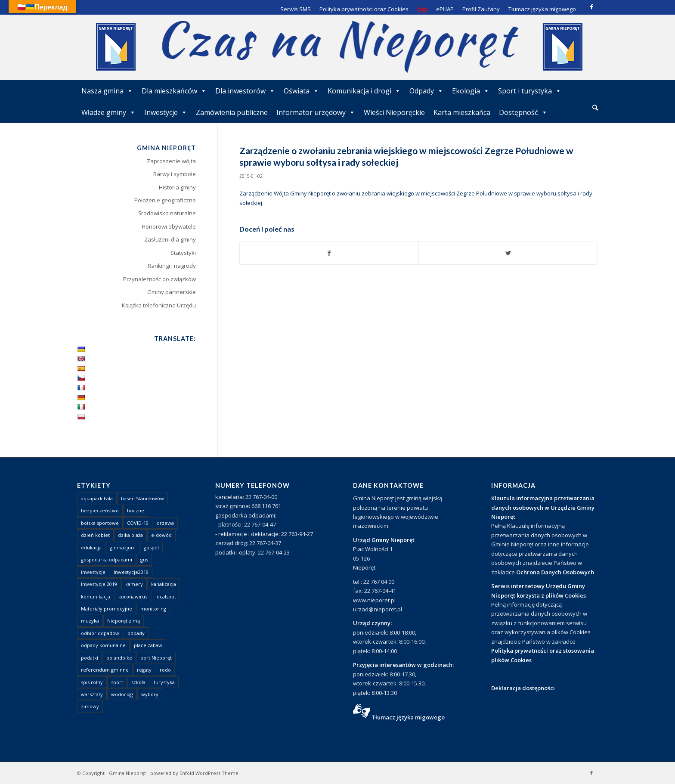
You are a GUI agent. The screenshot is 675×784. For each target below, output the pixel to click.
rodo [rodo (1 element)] (165, 670)
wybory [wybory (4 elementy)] (150, 694)
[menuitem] (595, 108)
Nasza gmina (107, 91)
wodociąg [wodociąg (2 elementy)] (122, 694)
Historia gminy (177, 187)
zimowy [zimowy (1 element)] (90, 706)
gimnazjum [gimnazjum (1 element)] (123, 547)
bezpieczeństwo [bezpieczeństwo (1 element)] (100, 510)
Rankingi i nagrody (172, 266)
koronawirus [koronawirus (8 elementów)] (133, 597)
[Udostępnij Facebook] (329, 253)
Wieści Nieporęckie (394, 112)
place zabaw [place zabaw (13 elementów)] (148, 645)
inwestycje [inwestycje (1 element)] (93, 572)
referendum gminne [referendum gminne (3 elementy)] (105, 670)
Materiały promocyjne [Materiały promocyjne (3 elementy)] (107, 609)
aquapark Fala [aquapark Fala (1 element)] (97, 498)
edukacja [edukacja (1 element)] (91, 547)
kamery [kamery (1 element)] (134, 584)
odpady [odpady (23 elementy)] (136, 633)
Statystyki (183, 253)
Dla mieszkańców (174, 91)
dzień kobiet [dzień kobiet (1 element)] (95, 535)
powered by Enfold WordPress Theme (194, 773)
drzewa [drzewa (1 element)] (165, 523)
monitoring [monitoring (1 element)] (153, 609)
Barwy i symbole (175, 174)
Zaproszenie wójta (171, 161)
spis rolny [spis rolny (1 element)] (92, 682)
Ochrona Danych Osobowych (555, 572)
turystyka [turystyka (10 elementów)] (164, 682)
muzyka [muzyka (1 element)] (90, 621)
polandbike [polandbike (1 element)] (119, 658)
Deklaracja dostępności (523, 688)
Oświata (301, 91)
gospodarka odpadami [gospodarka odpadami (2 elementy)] (107, 559)
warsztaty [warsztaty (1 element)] (92, 694)
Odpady (426, 91)
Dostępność (523, 112)
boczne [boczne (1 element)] (136, 510)
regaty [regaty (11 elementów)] (144, 670)
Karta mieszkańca (462, 112)
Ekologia (471, 91)
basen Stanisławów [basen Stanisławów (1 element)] (142, 498)
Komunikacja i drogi (364, 91)
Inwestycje (166, 112)
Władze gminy (108, 112)
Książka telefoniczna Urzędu (159, 305)
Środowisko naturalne (167, 213)
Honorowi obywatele (169, 226)
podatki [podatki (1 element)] (90, 658)
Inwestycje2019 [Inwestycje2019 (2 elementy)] (131, 572)
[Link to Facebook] (591, 6)
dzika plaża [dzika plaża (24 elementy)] (130, 535)
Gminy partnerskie (172, 292)
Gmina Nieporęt (127, 773)
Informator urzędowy (316, 112)
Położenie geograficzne (165, 200)
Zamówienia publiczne (232, 112)
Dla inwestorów (245, 91)
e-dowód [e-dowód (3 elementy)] (161, 535)
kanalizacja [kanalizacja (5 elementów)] (164, 584)
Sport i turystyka (530, 91)
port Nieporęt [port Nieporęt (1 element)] (156, 658)
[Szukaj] (595, 107)
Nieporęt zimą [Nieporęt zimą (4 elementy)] (124, 621)
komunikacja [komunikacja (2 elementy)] (96, 597)
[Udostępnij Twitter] (508, 253)
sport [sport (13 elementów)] (117, 682)
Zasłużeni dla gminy (170, 239)
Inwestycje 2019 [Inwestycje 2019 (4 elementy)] (99, 584)
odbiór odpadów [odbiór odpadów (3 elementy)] (100, 633)
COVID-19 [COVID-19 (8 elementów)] (138, 523)
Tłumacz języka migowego (408, 717)
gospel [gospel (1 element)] (151, 547)
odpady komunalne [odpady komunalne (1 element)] (103, 645)
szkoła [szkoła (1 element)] (138, 682)
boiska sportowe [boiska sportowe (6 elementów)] (100, 523)
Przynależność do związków (159, 279)
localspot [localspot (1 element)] (166, 597)
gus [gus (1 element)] (144, 559)
